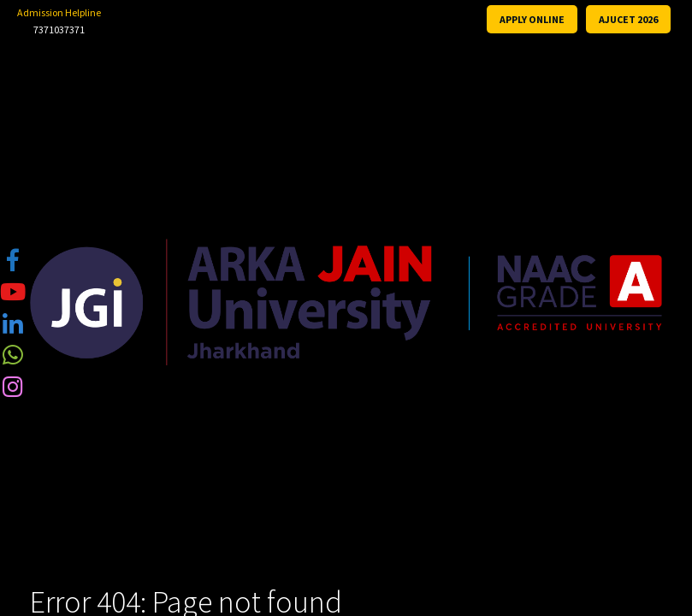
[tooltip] (13, 259)
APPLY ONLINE (532, 19)
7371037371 (59, 30)
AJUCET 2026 (628, 19)
